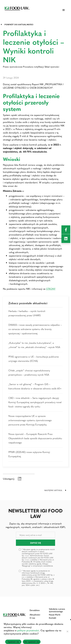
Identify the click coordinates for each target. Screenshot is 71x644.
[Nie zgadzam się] (67, 631)
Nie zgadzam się (32, 642)
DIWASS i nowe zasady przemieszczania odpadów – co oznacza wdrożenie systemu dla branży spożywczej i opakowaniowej (35, 329)
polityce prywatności (28, 630)
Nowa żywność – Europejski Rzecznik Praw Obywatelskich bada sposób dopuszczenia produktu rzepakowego (35, 438)
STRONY (51, 289)
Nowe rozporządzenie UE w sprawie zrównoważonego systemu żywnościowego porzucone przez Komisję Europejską (30, 420)
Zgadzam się (13, 642)
